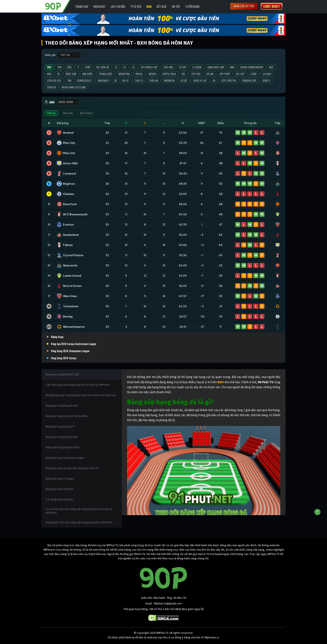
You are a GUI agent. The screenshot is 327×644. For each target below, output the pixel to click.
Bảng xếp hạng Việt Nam (60, 489)
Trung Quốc (106, 74)
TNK (69, 80)
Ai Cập (184, 80)
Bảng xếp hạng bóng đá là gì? (63, 374)
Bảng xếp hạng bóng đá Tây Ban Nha (67, 416)
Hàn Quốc (87, 74)
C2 (125, 67)
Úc (59, 74)
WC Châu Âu (103, 67)
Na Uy (126, 80)
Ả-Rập (254, 74)
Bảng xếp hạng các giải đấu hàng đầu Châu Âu (72, 468)
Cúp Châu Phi (229, 80)
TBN (59, 67)
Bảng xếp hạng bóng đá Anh (62, 406)
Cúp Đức (196, 74)
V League (197, 67)
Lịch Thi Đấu (118, 6)
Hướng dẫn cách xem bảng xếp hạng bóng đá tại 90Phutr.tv (79, 522)
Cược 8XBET (272, 6)
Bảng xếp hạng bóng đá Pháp (63, 447)
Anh (49, 67)
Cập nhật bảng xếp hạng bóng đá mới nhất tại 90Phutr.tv (78, 385)
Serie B (266, 80)
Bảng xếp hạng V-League (60, 479)
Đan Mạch (103, 80)
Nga (49, 74)
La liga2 (267, 74)
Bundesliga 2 (85, 80)
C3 (133, 67)
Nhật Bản (71, 74)
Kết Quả (161, 6)
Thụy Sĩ (139, 80)
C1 (116, 67)
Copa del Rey (54, 80)
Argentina (124, 74)
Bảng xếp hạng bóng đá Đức (62, 437)
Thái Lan (153, 80)
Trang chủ (82, 6)
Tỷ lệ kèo (136, 6)
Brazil (139, 74)
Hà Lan (210, 74)
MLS (271, 67)
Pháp (88, 67)
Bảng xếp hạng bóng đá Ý (60, 426)
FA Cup (183, 67)
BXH (149, 6)
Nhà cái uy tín (244, 6)
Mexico (153, 74)
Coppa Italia (169, 74)
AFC (184, 74)
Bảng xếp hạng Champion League (65, 458)
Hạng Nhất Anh (216, 67)
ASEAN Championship (252, 67)
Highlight (99, 6)
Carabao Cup (249, 80)
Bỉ (116, 80)
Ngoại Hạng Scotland (74, 87)
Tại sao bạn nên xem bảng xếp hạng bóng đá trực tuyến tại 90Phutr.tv (79, 511)
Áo (214, 80)
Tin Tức (176, 6)
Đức (70, 67)
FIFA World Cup (149, 67)
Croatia (52, 87)
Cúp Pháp (225, 74)
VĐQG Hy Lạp (200, 80)
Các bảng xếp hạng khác (60, 499)
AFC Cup (240, 74)
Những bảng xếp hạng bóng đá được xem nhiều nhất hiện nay (81, 395)
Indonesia (169, 80)
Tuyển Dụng (192, 6)
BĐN (232, 67)
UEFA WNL (168, 67)
